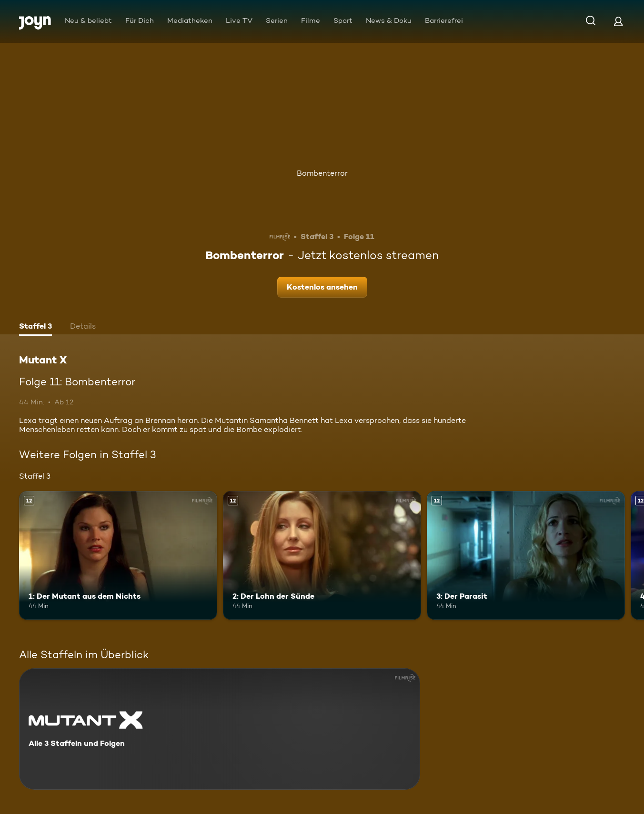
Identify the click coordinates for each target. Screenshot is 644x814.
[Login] (618, 21)
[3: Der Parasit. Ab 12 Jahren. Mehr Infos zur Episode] (526, 555)
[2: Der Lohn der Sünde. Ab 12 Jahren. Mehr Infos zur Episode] (322, 555)
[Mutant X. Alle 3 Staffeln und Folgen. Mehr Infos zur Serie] (220, 729)
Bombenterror (322, 173)
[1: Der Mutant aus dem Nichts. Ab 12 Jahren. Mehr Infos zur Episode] (118, 555)
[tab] (35, 327)
